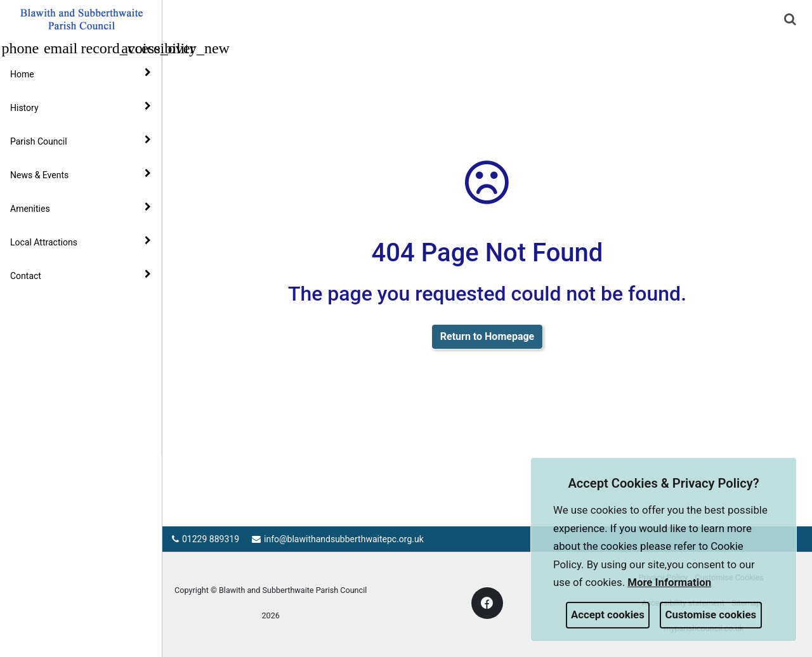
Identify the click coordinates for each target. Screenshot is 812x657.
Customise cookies (711, 615)
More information (669, 582)
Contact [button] (81, 275)
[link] (790, 19)
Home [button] (81, 74)
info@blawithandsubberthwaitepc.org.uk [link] (338, 539)
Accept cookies (608, 615)
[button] (791, 20)
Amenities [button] (81, 208)
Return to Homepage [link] (487, 336)
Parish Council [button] (81, 141)
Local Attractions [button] (81, 242)
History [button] (81, 107)
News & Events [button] (81, 174)
